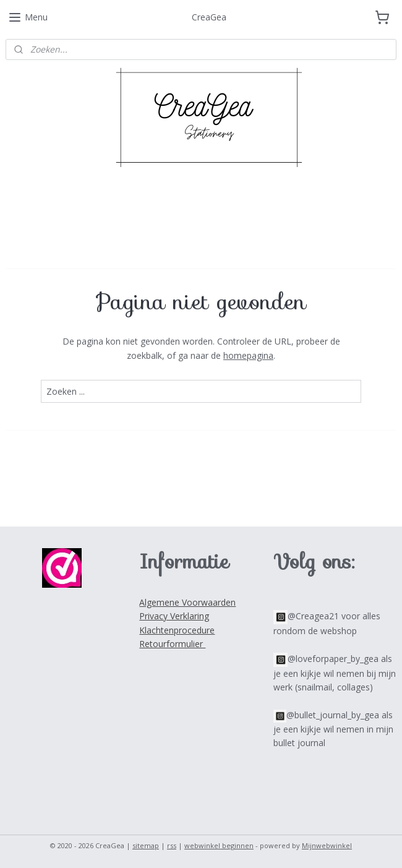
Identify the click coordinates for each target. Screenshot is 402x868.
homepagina (248, 355)
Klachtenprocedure (177, 630)
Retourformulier (172, 644)
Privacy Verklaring (174, 616)
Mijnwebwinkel (327, 845)
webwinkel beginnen (219, 845)
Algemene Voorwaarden (187, 602)
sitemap (146, 845)
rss (172, 845)
